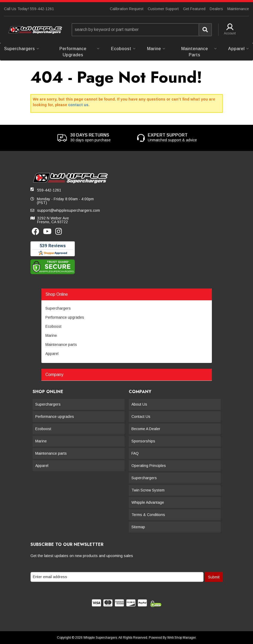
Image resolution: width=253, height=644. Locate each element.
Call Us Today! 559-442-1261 (29, 9)
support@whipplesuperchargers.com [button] (69, 210)
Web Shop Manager (181, 638)
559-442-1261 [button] (49, 190)
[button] (142, 30)
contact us (78, 105)
